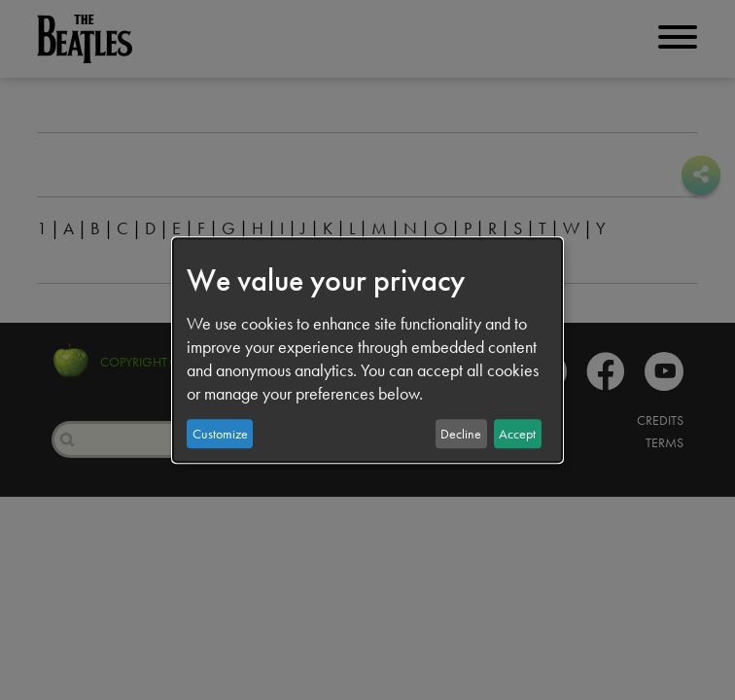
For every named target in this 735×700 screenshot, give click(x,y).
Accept (517, 434)
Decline (461, 434)
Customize (220, 434)
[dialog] (367, 350)
